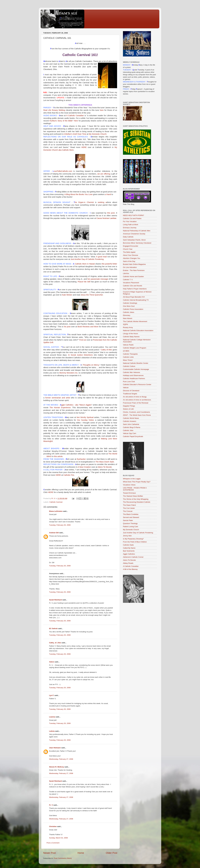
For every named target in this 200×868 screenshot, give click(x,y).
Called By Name (129, 548)
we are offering (104, 174)
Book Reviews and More (88, 327)
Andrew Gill (54, 533)
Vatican (126, 388)
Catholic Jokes (129, 312)
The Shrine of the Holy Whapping (136, 499)
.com (63, 171)
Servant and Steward (131, 517)
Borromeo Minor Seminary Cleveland (137, 243)
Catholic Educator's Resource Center (137, 384)
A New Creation (84, 467)
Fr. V (51, 805)
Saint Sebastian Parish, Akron (134, 240)
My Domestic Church (131, 530)
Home (81, 853)
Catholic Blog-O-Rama (132, 427)
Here (76, 121)
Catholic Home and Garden (133, 277)
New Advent (128, 318)
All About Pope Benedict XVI (134, 297)
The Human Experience (60, 408)
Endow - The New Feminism (134, 270)
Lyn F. (52, 695)
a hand (108, 194)
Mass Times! (128, 360)
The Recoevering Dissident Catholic (137, 502)
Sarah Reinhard (55, 600)
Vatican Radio (128, 345)
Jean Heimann (55, 748)
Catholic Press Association (133, 309)
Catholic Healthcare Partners (134, 378)
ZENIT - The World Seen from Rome (137, 415)
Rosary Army (128, 327)
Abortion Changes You (132, 258)
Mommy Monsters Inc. (69, 373)
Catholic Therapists (130, 354)
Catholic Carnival (56, 502)
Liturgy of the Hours (130, 334)
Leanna (52, 717)
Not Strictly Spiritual (85, 417)
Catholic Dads (128, 545)
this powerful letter (109, 264)
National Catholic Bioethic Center (136, 363)
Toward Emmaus (129, 493)
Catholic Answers (130, 421)
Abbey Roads (128, 563)
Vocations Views (129, 485)
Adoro (52, 662)
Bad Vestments (129, 551)
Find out (83, 340)
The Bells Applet (129, 252)
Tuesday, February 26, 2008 (60, 525)
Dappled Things (129, 406)
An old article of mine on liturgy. (135, 397)
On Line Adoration (130, 267)
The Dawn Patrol (129, 505)
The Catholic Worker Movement (135, 321)
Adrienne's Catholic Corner (133, 557)
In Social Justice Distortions (80, 355)
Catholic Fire (69, 475)
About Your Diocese (131, 255)
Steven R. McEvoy (57, 767)
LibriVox (126, 273)
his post (67, 327)
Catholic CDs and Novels (133, 286)
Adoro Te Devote (129, 560)
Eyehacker (81, 459)
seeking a (102, 202)
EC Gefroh (53, 629)
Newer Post (49, 853)
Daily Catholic (128, 237)
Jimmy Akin (127, 536)
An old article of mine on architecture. (137, 400)
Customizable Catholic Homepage (136, 369)
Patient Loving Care (131, 527)
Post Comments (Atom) (63, 858)
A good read (101, 257)
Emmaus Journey (130, 228)
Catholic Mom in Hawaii (85, 264)
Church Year (128, 249)
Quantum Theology (130, 523)
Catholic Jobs (128, 430)
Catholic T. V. (128, 280)
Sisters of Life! (128, 409)
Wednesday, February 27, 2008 (61, 759)
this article (58, 456)
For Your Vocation (130, 221)
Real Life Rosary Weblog (54, 110)
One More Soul (129, 306)
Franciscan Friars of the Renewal (136, 403)
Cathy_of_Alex (55, 643)
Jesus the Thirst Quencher (92, 295)
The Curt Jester (129, 508)
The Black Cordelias (131, 514)
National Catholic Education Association (138, 330)
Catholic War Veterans (132, 372)
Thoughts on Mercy (91, 365)
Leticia (52, 731)
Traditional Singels (130, 394)
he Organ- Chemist (84, 202)
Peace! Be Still (84, 282)
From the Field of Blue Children (135, 542)
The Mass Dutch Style (105, 462)
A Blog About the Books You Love (79, 194)
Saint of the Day (129, 261)
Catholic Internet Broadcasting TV (136, 300)
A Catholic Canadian (75, 116)
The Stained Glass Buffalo (133, 496)
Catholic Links (128, 357)
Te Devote (105, 467)
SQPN (125, 324)
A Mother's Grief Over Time (75, 134)
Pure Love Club (129, 382)
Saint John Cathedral (131, 424)
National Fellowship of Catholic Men (137, 231)
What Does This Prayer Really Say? (137, 482)
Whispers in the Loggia (132, 479)
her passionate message (98, 279)
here (101, 110)
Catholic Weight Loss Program (135, 348)
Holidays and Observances (133, 375)
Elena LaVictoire (56, 511)
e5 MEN (126, 351)
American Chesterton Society (134, 234)
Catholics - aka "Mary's (76, 405)
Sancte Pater (128, 520)
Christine (53, 826)
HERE (84, 147)
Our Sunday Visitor (85, 420)
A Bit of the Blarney (130, 569)
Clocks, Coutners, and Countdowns (136, 412)
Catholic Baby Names (131, 337)
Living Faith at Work (131, 225)
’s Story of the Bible (61, 121)
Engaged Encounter (131, 246)
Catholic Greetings (130, 303)
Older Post (112, 853)
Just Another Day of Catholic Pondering (87, 259)
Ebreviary (127, 315)
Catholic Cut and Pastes (132, 218)
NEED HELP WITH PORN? (133, 215)
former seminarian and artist (58, 398)
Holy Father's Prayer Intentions (135, 289)
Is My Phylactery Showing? (133, 539)
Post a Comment (53, 843)
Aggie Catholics (129, 554)
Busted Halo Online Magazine (134, 264)
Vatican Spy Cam (130, 433)
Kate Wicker (67, 295)
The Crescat (128, 511)
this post (111, 213)
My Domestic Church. (98, 134)
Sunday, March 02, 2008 (58, 838)
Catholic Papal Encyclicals (133, 436)
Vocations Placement (131, 283)
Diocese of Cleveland (131, 391)
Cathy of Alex (107, 350)
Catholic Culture (129, 366)
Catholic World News (131, 418)
